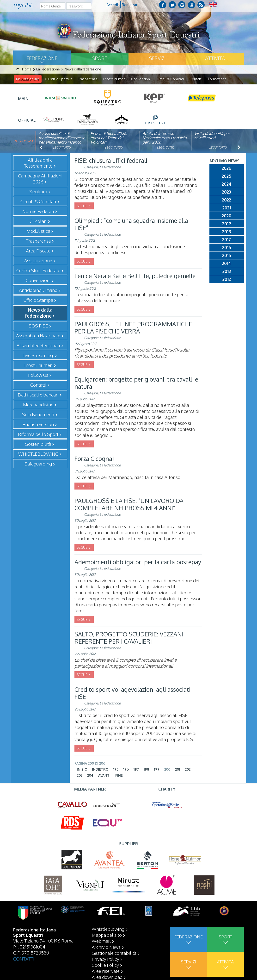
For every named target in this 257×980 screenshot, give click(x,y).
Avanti (104, 776)
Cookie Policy (105, 965)
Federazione (42, 58)
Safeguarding (38, 464)
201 (178, 770)
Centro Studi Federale (38, 270)
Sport (100, 58)
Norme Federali (38, 211)
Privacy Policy (105, 959)
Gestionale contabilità (114, 953)
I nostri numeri (114, 79)
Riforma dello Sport (38, 434)
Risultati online (28, 79)
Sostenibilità (38, 444)
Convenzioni (141, 79)
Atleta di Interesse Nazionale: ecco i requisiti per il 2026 (165, 138)
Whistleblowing (108, 929)
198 (146, 770)
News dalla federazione (39, 313)
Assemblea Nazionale (38, 336)
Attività (215, 58)
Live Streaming (38, 355)
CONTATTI (24, 959)
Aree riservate (106, 971)
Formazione (217, 79)
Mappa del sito (107, 935)
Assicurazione (38, 261)
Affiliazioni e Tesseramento (38, 163)
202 (188, 770)
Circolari (38, 221)
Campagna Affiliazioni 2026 (40, 179)
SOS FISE (38, 326)
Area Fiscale (38, 251)
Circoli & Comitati (170, 79)
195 (116, 770)
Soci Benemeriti (38, 415)
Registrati (130, 5)
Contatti (196, 79)
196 (126, 770)
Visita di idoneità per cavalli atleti (212, 136)
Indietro (100, 770)
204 (90, 776)
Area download (107, 977)
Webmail (101, 941)
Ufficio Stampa (38, 300)
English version (38, 424)
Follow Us (38, 375)
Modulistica (38, 231)
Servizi (157, 58)
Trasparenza (88, 79)
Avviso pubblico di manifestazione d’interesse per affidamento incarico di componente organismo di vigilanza (62, 142)
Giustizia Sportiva (59, 79)
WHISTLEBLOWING (38, 454)
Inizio (82, 770)
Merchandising (38, 405)
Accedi (112, 5)
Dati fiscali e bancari (38, 395)
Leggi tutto (62, 148)
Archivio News (106, 947)
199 (157, 770)
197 (136, 770)
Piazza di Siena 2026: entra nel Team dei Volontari (109, 138)
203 (80, 776)
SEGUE (82, 206)
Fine (119, 776)
